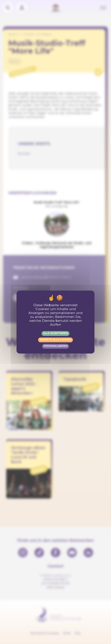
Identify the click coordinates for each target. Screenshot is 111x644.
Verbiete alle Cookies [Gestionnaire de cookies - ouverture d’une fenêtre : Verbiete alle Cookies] (56, 340)
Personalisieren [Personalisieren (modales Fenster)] (55, 346)
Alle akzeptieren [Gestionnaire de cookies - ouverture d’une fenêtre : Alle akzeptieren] (55, 333)
